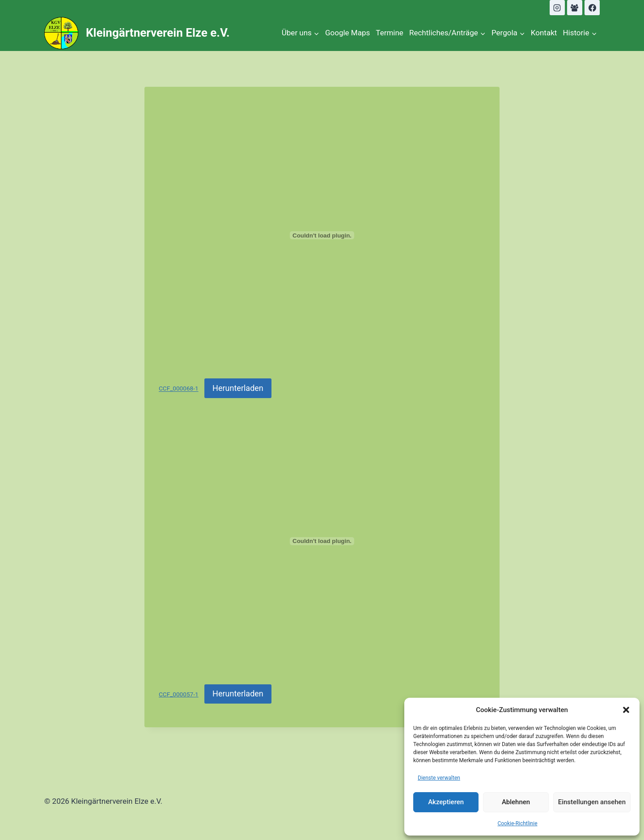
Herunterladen (238, 388)
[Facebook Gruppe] (575, 8)
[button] (626, 710)
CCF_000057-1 (179, 694)
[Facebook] (592, 8)
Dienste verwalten (439, 778)
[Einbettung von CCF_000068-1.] (322, 235)
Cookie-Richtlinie (517, 823)
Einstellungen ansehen (592, 802)
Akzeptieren (446, 802)
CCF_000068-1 (179, 389)
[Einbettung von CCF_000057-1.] (322, 541)
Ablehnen (516, 802)
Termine (390, 33)
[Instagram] (557, 8)
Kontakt (544, 33)
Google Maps (347, 33)
